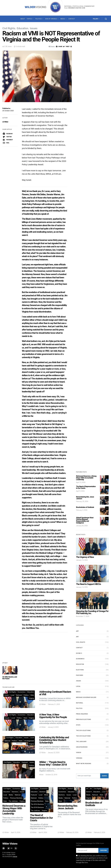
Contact (72, 19)
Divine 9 (79, 653)
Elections (80, 670)
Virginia (31, 698)
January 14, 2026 (82, 587)
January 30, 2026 (82, 526)
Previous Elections (84, 719)
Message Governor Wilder (86, 697)
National (19, 695)
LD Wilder (5, 122)
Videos (79, 753)
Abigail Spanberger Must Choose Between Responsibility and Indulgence (85, 520)
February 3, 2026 (82, 510)
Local (12, 695)
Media (63, 19)
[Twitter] (10, 848)
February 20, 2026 (82, 501)
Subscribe (103, 850)
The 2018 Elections (83, 736)
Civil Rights (9, 28)
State (32, 695)
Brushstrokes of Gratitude (85, 507)
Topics (29, 19)
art (77, 637)
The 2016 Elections (83, 730)
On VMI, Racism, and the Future (10, 678)
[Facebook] (4, 848)
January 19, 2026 (82, 560)
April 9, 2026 (80, 491)
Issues (34, 28)
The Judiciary (81, 742)
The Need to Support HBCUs (89, 584)
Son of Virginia (51, 19)
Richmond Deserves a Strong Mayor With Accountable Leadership (86, 478)
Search (104, 776)
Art (77, 631)
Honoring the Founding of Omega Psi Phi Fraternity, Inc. (92, 612)
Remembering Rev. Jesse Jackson (85, 498)
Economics (22, 692)
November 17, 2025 (83, 616)
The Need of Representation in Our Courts (86, 487)
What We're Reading (84, 764)
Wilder (41, 775)
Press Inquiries (82, 714)
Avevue (15, 857)
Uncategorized (29, 741)
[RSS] (16, 848)
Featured (25, 762)
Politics (38, 19)
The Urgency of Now (85, 557)
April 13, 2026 (81, 482)
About (23, 19)
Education (23, 28)
